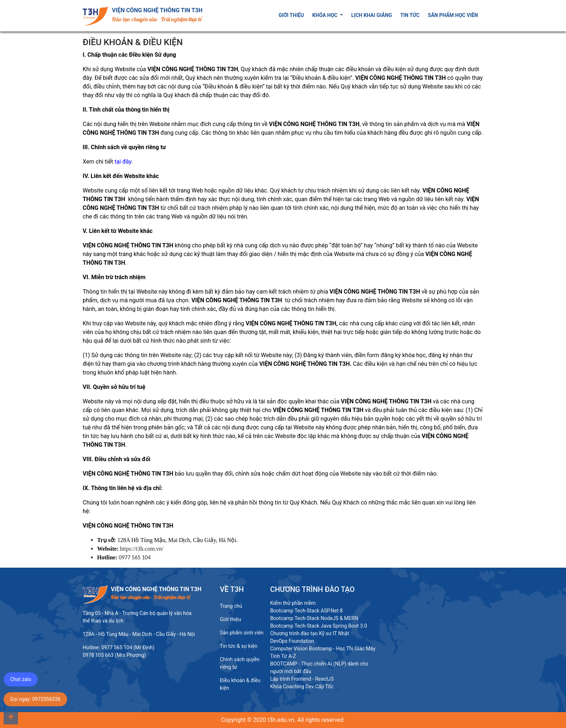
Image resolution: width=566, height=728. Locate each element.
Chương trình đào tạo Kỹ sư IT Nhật (309, 633)
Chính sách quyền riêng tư (240, 663)
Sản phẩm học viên (453, 15)
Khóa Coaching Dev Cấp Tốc (302, 686)
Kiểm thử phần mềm (293, 603)
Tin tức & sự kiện (239, 646)
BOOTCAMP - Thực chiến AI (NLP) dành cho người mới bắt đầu (319, 668)
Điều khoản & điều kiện (240, 684)
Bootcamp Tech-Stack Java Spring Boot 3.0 (319, 626)
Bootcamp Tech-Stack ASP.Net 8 (306, 611)
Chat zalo (21, 679)
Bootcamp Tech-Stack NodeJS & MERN (314, 618)
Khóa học (325, 15)
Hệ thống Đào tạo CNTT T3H (423, 589)
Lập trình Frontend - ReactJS (302, 679)
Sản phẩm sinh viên (242, 633)
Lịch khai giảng (372, 15)
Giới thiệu (291, 15)
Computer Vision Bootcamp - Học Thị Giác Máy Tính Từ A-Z (323, 652)
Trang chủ (231, 606)
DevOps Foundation (292, 641)
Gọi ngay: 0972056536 (35, 699)
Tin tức (410, 15)
